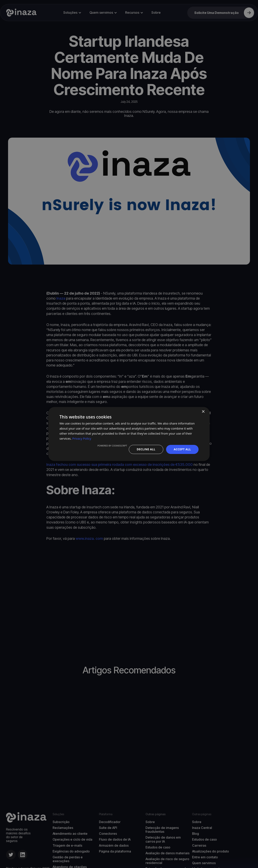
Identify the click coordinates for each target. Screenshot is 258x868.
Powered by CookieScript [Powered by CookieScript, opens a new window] (112, 446)
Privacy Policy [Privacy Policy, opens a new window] (82, 438)
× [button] (203, 412)
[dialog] (129, 434)
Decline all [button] (146, 449)
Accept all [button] (182, 449)
